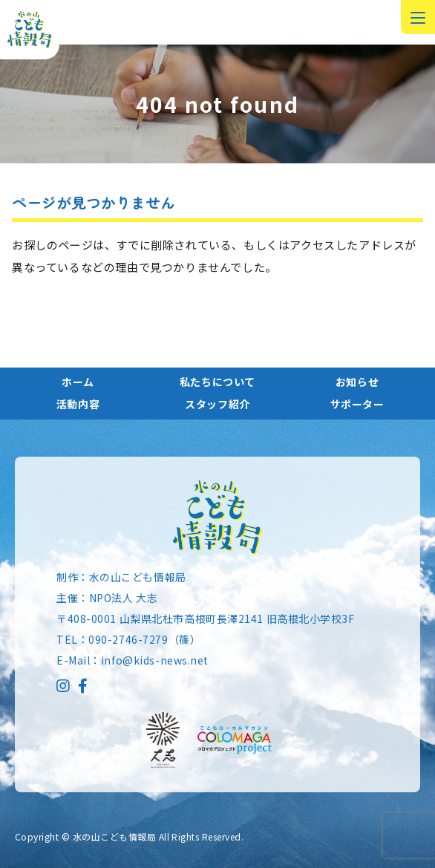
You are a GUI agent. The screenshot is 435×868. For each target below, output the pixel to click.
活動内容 (78, 404)
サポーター (357, 404)
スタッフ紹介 (218, 404)
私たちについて (218, 382)
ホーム (78, 382)
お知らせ (357, 382)
